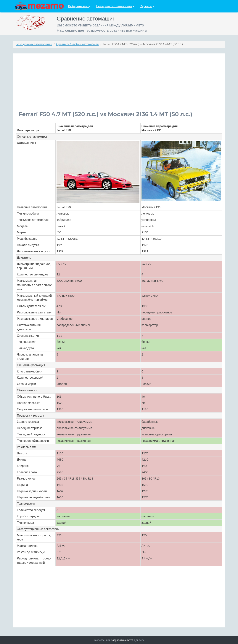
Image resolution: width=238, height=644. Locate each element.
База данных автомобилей (34, 44)
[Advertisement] (119, 85)
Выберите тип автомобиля (115, 6)
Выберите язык (79, 6)
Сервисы (147, 6)
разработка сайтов (122, 640)
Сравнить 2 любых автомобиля (77, 44)
